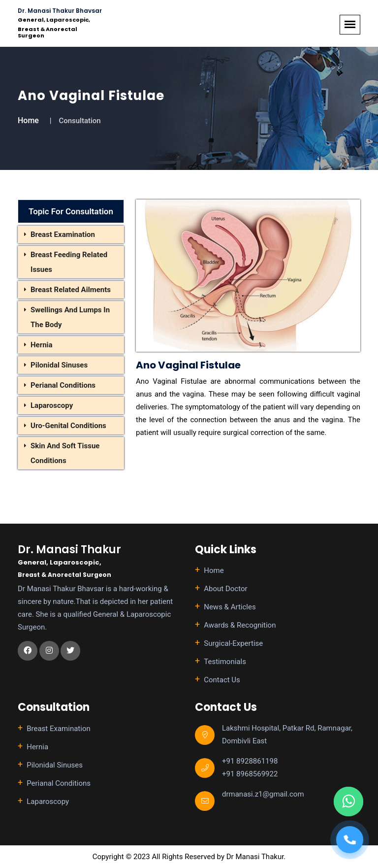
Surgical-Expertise (233, 643)
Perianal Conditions (63, 385)
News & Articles (230, 607)
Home (28, 120)
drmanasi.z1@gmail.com (263, 794)
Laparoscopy (52, 405)
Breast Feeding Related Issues (69, 262)
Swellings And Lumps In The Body (70, 317)
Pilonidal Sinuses (59, 365)
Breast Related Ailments (71, 290)
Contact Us (222, 680)
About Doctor (225, 589)
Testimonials (225, 662)
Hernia (42, 345)
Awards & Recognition (240, 625)
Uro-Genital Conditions (68, 426)
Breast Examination (63, 234)
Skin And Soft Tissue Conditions (65, 453)
